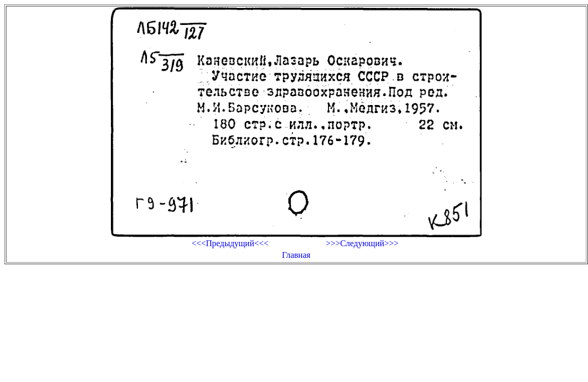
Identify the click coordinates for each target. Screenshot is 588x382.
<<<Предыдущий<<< (230, 243)
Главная (296, 255)
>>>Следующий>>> (362, 243)
